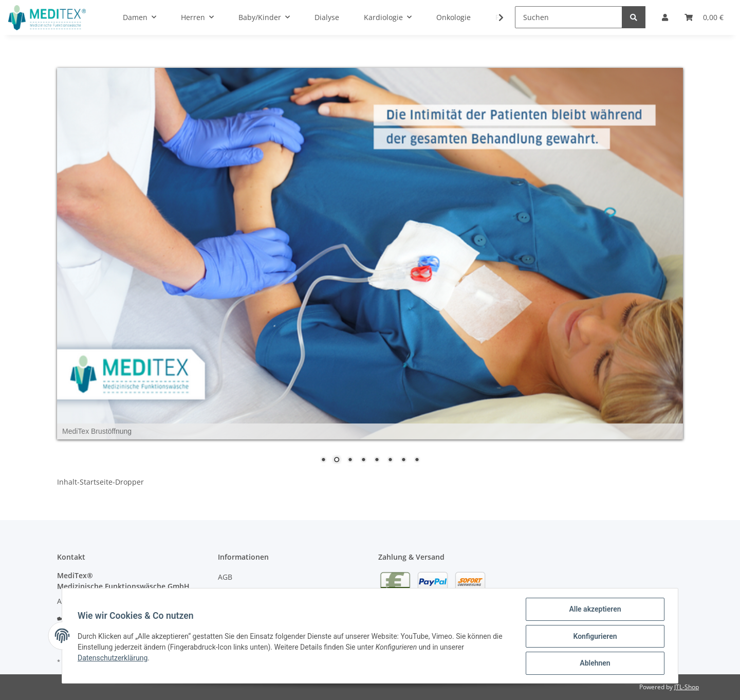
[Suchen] (569, 17)
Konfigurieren (594, 637)
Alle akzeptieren (594, 610)
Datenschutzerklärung (114, 658)
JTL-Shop (687, 687)
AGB (225, 577)
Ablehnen (594, 664)
